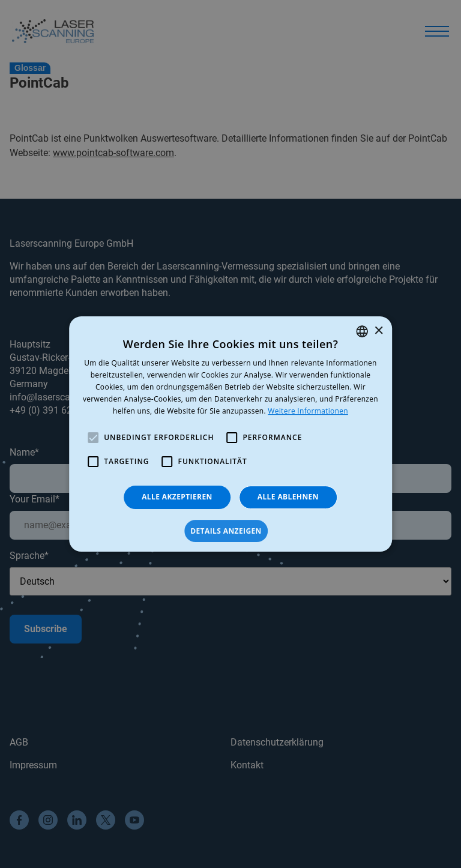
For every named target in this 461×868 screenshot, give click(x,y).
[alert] (230, 434)
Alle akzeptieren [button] (177, 497)
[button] (230, 531)
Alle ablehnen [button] (288, 497)
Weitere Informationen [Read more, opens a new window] (308, 411)
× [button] (378, 331)
